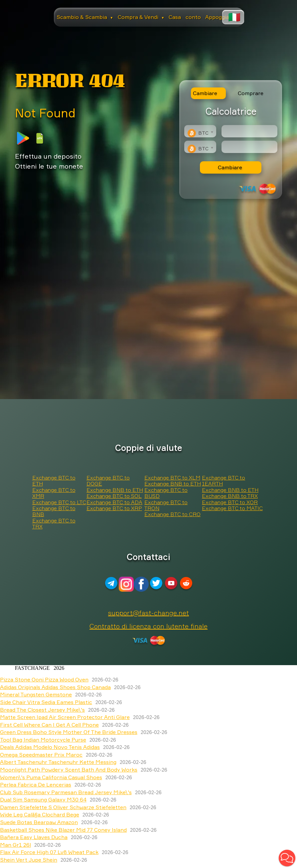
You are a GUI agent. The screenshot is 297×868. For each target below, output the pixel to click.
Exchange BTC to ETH (54, 481)
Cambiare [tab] (205, 93)
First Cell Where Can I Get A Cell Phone (49, 725)
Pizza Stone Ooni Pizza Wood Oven (44, 679)
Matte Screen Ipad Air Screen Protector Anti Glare (65, 717)
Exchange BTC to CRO (172, 514)
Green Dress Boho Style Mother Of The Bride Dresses (69, 732)
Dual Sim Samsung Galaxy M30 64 (43, 799)
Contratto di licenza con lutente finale (148, 626)
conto (193, 17)
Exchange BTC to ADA (114, 502)
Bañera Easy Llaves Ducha (34, 837)
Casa (175, 17)
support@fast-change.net (148, 613)
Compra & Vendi (141, 17)
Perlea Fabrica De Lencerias (36, 785)
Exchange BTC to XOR (230, 502)
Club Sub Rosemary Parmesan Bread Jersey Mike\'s (66, 792)
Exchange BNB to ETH (115, 490)
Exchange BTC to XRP (114, 508)
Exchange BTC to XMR (54, 493)
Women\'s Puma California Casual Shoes (51, 777)
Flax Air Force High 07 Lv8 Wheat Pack (49, 852)
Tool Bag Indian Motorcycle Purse (43, 740)
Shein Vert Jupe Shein (29, 860)
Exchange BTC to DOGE (108, 481)
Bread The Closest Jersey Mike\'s (42, 710)
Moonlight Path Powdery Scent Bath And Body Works (69, 770)
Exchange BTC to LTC (59, 502)
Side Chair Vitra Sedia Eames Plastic (46, 702)
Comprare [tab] (251, 93)
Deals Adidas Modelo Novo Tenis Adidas (50, 747)
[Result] (249, 147)
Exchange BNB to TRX (230, 496)
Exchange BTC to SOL (114, 496)
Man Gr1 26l (15, 845)
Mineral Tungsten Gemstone (36, 694)
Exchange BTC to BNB (54, 511)
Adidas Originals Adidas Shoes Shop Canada (55, 687)
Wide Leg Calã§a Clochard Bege (40, 814)
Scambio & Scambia (85, 17)
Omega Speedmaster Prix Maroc (41, 755)
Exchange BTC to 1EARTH (223, 481)
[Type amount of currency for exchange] (249, 131)
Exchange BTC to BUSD (166, 493)
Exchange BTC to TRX (54, 523)
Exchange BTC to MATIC (232, 508)
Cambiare (230, 167)
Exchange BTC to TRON (166, 505)
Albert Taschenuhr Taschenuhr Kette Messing (58, 762)
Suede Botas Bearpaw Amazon (39, 822)
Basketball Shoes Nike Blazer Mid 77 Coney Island (63, 830)
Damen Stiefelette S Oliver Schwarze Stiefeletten (63, 807)
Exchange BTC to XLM (172, 478)
